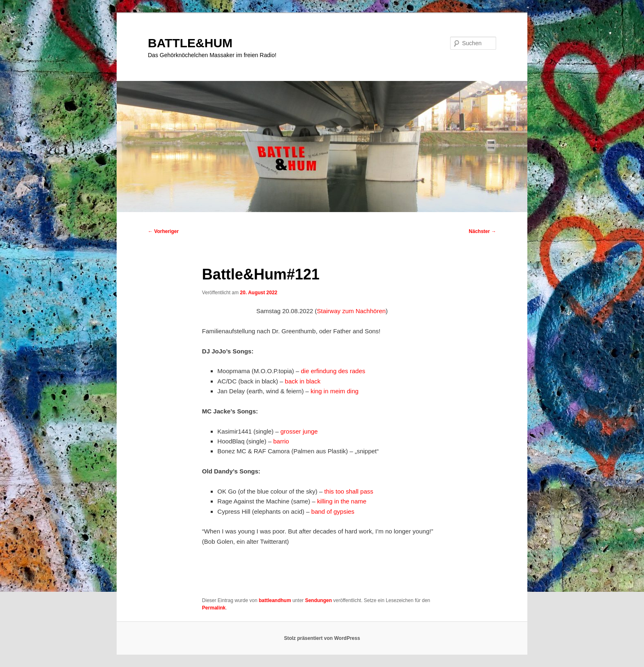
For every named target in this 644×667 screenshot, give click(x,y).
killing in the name (342, 501)
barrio (281, 441)
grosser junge (299, 431)
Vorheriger (163, 231)
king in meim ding (335, 391)
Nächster (482, 231)
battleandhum (275, 600)
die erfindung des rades (333, 371)
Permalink (214, 608)
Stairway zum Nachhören (352, 311)
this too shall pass (349, 491)
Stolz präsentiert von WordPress (322, 638)
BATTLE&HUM (190, 43)
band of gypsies (333, 511)
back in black (303, 381)
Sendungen (319, 600)
